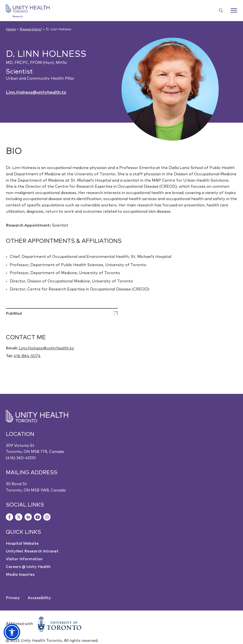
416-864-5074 (27, 356)
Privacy (13, 598)
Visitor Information (24, 559)
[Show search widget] (219, 10)
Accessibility (39, 598)
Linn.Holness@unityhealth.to (36, 93)
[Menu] (234, 10)
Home (11, 29)
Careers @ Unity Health (28, 567)
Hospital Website (22, 543)
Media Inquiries (20, 575)
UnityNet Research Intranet (32, 551)
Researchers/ (31, 29)
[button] (12, 632)
